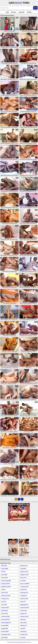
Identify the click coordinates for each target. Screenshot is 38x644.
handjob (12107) (24, 575)
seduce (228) (4, 578)
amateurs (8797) (24, 617)
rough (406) (23, 569)
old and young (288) (6, 581)
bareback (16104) (6, 596)
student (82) (23, 631)
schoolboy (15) (5, 599)
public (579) (23, 578)
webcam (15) (24, 614)
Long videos (21, 12)
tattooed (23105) (25, 608)
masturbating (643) (6, 623)
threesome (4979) (6, 584)
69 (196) (3, 572)
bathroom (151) (24, 572)
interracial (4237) (5, 620)
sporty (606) (23, 623)
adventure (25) (24, 634)
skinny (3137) (5, 593)
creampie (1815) (24, 587)
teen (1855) (4, 566)
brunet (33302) (5, 631)
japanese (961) (24, 566)
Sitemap (29, 642)
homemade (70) (24, 593)
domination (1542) (6, 634)
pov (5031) (23, 581)
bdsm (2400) (4, 637)
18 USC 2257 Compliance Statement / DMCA (17, 642)
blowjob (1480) (5, 608)
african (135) (23, 611)
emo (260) (23, 637)
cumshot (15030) (5, 617)
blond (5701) (24, 590)
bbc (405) (23, 628)
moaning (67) (24, 596)
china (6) (3, 590)
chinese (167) (24, 626)
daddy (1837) (4, 611)
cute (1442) (4, 605)
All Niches (29, 12)
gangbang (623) (24, 605)
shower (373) (4, 614)
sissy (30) (3, 602)
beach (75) (23, 602)
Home (7, 12)
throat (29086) (5, 626)
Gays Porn (19, 3)
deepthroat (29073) (6, 587)
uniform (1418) (24, 599)
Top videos (14, 12)
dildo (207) (23, 620)
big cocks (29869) (25, 584)
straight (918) (5, 628)
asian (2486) (4, 575)
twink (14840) (5, 569)
